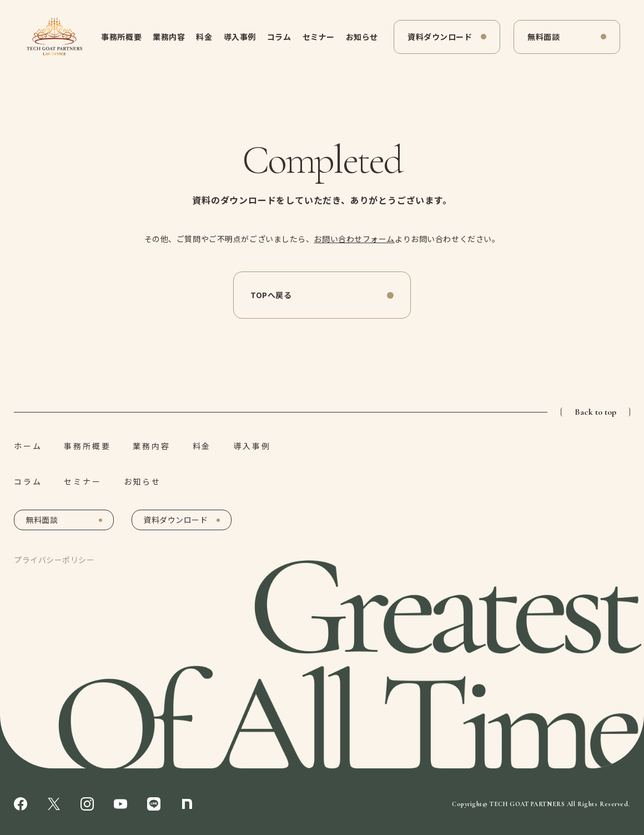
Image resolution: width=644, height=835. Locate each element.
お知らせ (362, 37)
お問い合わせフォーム (354, 239)
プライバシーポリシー (54, 560)
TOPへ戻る (271, 295)
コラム (279, 37)
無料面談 (544, 37)
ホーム (28, 446)
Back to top (595, 412)
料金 (204, 37)
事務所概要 (121, 37)
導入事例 (240, 37)
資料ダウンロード (440, 37)
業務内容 (169, 37)
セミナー (319, 37)
